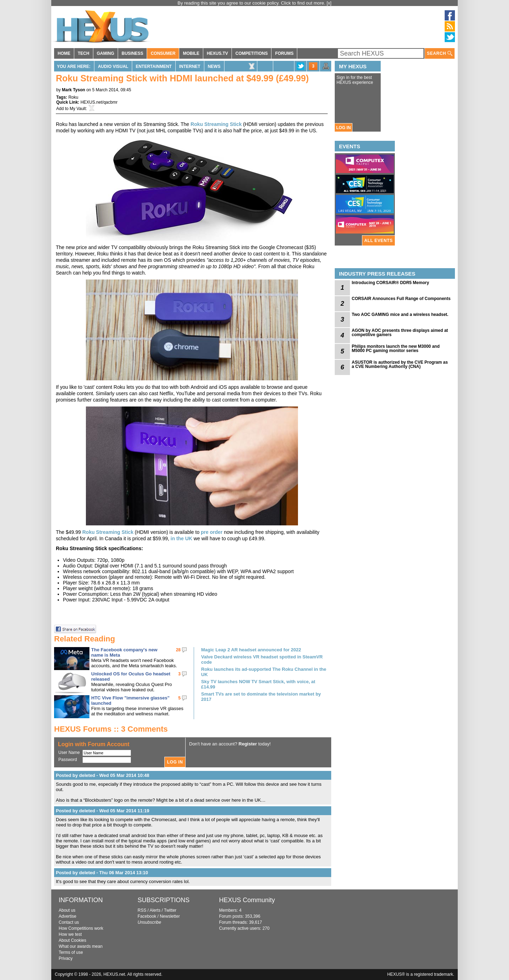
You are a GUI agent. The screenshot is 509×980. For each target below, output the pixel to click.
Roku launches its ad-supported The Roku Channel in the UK (264, 672)
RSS (142, 910)
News (214, 67)
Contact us (69, 922)
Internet (190, 67)
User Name (69, 753)
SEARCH (440, 54)
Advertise (68, 916)
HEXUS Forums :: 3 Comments (111, 729)
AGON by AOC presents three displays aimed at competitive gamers (400, 333)
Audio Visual (113, 67)
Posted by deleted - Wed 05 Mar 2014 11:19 (103, 811)
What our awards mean (81, 946)
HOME (64, 53)
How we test (70, 934)
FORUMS (284, 53)
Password (68, 760)
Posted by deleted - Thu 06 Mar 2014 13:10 (102, 873)
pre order (212, 532)
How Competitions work (81, 928)
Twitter (170, 910)
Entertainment (154, 67)
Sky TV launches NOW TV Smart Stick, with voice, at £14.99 (258, 684)
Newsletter (170, 916)
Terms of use (71, 952)
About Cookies (72, 940)
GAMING (106, 53)
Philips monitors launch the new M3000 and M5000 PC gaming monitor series (396, 348)
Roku (73, 97)
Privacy (66, 958)
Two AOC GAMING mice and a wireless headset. (400, 315)
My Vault (78, 109)
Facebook (147, 916)
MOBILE (191, 53)
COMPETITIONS (251, 53)
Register (248, 744)
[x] (329, 3)
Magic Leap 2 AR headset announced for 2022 (251, 650)
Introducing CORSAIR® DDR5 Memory (390, 283)
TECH (84, 53)
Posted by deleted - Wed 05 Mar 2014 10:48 (103, 775)
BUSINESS (132, 53)
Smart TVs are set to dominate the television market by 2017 (261, 697)
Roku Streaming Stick (216, 124)
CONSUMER (163, 53)
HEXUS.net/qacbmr (99, 102)
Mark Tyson (74, 90)
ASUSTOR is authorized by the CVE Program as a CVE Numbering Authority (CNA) (400, 364)
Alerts (155, 910)
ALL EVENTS (379, 241)
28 (178, 650)
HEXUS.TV (217, 53)
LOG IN (343, 128)
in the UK (182, 538)
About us (67, 910)
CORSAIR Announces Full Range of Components (401, 299)
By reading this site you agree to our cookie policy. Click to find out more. (252, 3)
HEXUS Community (247, 900)
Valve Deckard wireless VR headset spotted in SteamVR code (262, 659)
